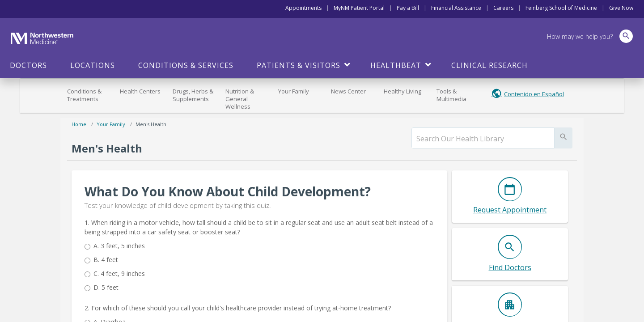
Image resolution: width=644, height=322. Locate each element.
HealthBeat (396, 65)
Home (79, 124)
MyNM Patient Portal (359, 8)
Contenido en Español (534, 94)
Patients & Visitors (299, 65)
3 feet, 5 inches (119, 246)
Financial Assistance (456, 8)
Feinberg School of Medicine (561, 8)
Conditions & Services (186, 65)
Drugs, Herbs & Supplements (193, 95)
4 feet (106, 260)
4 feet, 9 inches (119, 273)
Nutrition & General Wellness (240, 99)
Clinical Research (489, 65)
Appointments (303, 8)
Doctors (28, 65)
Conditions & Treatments (84, 95)
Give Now (621, 8)
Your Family (294, 91)
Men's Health (151, 124)
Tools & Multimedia (451, 95)
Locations (93, 65)
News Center (348, 91)
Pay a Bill (408, 8)
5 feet (106, 287)
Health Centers (140, 91)
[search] (483, 139)
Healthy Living (402, 91)
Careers (503, 8)
